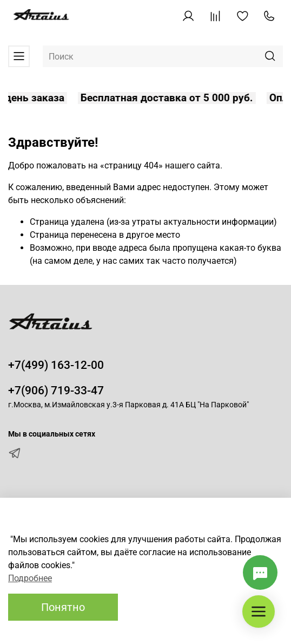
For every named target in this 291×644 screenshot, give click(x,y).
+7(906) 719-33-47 (56, 391)
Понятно (63, 607)
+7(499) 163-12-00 (56, 365)
